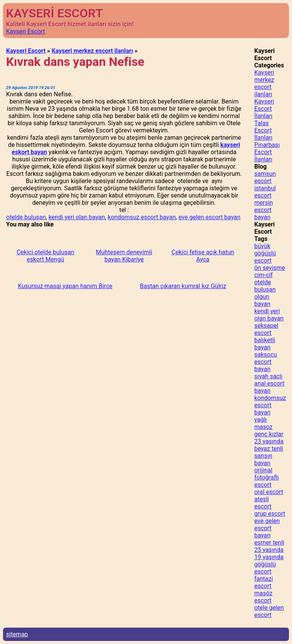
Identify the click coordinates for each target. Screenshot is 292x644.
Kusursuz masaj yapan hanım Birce (65, 286)
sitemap (17, 634)
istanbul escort (265, 192)
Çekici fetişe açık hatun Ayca (203, 256)
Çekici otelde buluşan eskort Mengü (46, 256)
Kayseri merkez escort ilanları (92, 51)
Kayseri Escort (25, 31)
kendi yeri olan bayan (77, 217)
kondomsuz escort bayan (142, 217)
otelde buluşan (26, 217)
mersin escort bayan (264, 210)
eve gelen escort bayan (209, 217)
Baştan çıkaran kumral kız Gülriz (183, 286)
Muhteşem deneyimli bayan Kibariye (124, 256)
